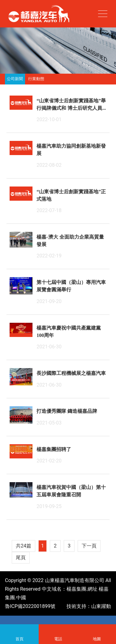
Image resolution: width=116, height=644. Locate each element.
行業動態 (36, 79)
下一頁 (89, 546)
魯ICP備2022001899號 (30, 606)
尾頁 (21, 558)
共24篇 (24, 546)
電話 (58, 629)
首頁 (19, 629)
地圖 (97, 629)
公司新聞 (15, 79)
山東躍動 (101, 606)
